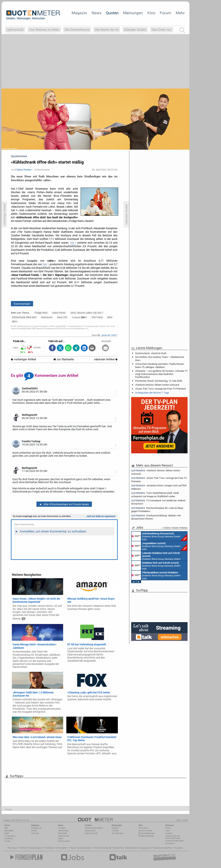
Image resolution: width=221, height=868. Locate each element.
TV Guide (96, 848)
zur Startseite (64, 359)
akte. (15, 321)
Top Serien (178, 848)
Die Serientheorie (77, 30)
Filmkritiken (49, 848)
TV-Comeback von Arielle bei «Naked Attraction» (158, 502)
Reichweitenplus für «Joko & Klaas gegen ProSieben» (157, 509)
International (64, 836)
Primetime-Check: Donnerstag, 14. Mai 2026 (159, 381)
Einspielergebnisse (147, 833)
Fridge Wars (41, 313)
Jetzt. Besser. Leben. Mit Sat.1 (87, 313)
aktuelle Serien (131, 848)
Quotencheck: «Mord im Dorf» (151, 353)
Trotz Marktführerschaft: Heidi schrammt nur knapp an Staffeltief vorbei (155, 494)
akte (110, 317)
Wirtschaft (62, 833)
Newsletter (9, 831)
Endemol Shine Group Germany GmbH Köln (159, 536)
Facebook (9, 838)
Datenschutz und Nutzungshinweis (173, 837)
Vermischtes (63, 831)
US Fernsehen (61, 848)
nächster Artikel (106, 359)
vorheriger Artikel (23, 359)
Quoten (112, 13)
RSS (6, 828)
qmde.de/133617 (110, 335)
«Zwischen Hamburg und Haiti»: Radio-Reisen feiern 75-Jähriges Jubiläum (160, 365)
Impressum (170, 843)
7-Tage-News (10, 836)
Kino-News (143, 828)
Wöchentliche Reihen (94, 828)
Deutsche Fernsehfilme (163, 848)
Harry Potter (59, 313)
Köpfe (61, 838)
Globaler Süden (135, 30)
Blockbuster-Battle (146, 836)
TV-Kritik (115, 831)
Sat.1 (73, 243)
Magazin (79, 13)
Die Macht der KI (107, 30)
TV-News (62, 828)
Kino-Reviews (117, 833)
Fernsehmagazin (35, 848)
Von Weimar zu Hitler (44, 30)
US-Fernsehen (64, 841)
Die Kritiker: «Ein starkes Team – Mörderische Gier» (160, 358)
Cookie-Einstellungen (174, 841)
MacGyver (47, 317)
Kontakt (169, 833)
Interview (35, 833)
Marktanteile (90, 831)
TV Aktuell (23, 848)
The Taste (97, 317)
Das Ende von (162, 30)
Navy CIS (62, 317)
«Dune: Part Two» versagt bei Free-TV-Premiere (160, 389)
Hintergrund (36, 828)
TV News (72, 848)
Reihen (34, 831)
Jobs (168, 831)
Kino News (13, 848)
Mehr (180, 13)
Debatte (115, 828)
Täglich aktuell (91, 833)
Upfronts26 (15, 30)
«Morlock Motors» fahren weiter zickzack (157, 385)
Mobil (7, 833)
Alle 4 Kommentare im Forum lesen (64, 504)
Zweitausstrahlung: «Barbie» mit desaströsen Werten (156, 517)
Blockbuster (106, 848)
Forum (165, 13)
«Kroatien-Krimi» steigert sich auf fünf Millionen (159, 487)
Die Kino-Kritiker (145, 831)
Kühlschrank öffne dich (24, 317)
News (96, 13)
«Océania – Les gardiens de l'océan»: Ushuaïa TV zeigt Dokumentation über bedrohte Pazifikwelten (161, 374)
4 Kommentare (42, 170)
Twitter (7, 841)
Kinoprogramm (145, 848)
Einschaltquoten (84, 848)
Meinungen (133, 13)
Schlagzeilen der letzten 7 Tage (152, 393)
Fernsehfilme (118, 848)
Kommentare (22, 304)
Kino (151, 13)
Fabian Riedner (23, 170)
